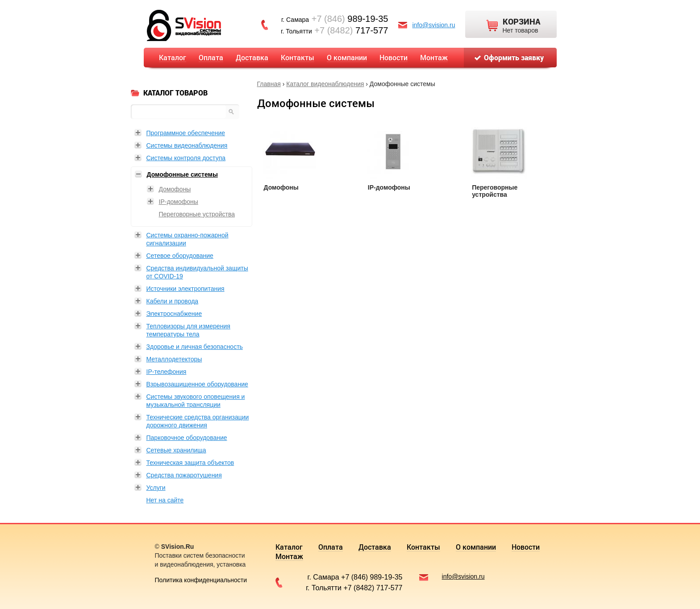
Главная (269, 84)
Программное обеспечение (186, 133)
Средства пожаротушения (184, 475)
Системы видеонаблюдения (187, 145)
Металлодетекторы (174, 359)
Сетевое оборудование (180, 256)
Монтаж (434, 57)
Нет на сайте (165, 500)
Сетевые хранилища (176, 450)
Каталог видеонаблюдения (325, 84)
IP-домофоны (389, 187)
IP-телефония (167, 372)
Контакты (298, 57)
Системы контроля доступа (186, 158)
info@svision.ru (434, 25)
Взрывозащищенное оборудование (197, 384)
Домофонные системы (182, 174)
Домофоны (281, 187)
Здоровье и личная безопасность (195, 347)
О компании (347, 57)
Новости (394, 57)
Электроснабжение (174, 314)
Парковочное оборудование (187, 438)
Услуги (156, 488)
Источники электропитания (185, 289)
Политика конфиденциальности (201, 580)
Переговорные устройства (495, 191)
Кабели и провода (173, 301)
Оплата (211, 57)
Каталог (173, 57)
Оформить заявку (514, 57)
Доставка (252, 57)
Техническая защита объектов (190, 463)
